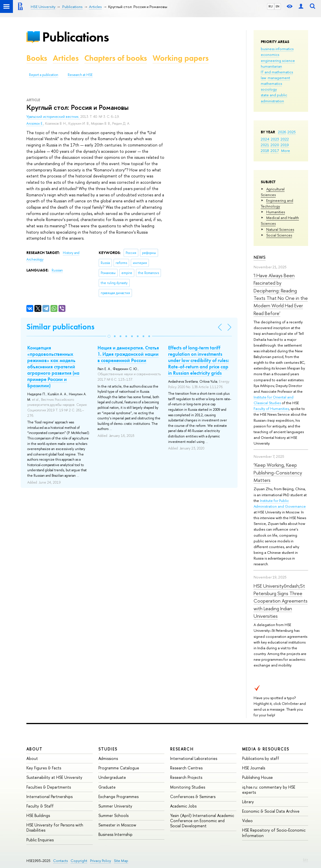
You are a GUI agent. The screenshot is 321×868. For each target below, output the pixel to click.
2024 (265, 139)
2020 (275, 145)
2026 (282, 132)
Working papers (181, 58)
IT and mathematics (277, 72)
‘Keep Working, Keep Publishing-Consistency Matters (278, 472)
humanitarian (271, 66)
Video (247, 821)
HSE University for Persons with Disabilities (55, 827)
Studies (108, 749)
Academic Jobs (183, 806)
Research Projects (186, 777)
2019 (285, 145)
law (263, 78)
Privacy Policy (101, 861)
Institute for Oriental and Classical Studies (274, 400)
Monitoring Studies (188, 787)
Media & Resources (266, 749)
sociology (269, 89)
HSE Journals (254, 768)
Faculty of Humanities (271, 408)
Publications (75, 37)
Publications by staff (261, 758)
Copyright (79, 861)
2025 (292, 132)
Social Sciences (279, 235)
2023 (275, 139)
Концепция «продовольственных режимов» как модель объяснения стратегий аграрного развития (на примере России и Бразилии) (53, 367)
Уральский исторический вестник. (53, 117)
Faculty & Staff (40, 806)
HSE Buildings (38, 815)
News (260, 257)
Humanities (276, 212)
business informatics (277, 49)
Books (37, 58)
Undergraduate (112, 777)
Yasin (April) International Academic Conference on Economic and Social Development (202, 821)
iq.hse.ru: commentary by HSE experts (269, 790)
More (286, 150)
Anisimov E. (35, 124)
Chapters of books (116, 58)
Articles (66, 58)
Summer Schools (113, 815)
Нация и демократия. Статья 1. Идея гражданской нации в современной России (128, 354)
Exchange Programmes (118, 796)
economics (270, 54)
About (34, 749)
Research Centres (186, 768)
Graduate (107, 787)
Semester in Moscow (117, 825)
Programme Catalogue (119, 768)
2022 (285, 139)
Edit (306, 860)
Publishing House (257, 777)
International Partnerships (49, 796)
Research (182, 749)
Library (248, 802)
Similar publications (60, 327)
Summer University (115, 806)
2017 (275, 150)
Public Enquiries (40, 840)
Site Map (121, 861)
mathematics (271, 83)
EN (278, 6)
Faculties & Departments (49, 787)
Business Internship (115, 834)
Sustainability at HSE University (54, 777)
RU (271, 6)
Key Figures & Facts (44, 768)
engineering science (278, 60)
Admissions (108, 758)
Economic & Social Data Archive (271, 811)
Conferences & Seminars (193, 796)
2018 (265, 150)
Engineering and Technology (277, 203)
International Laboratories (194, 758)
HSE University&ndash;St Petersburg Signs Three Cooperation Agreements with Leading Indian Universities (281, 601)
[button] (109, 336)
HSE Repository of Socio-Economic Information (274, 833)
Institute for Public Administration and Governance (280, 503)
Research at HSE (80, 75)
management (279, 78)
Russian (57, 270)
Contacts (60, 861)
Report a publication (44, 75)
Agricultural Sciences (273, 192)
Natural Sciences (280, 229)
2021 (265, 145)
